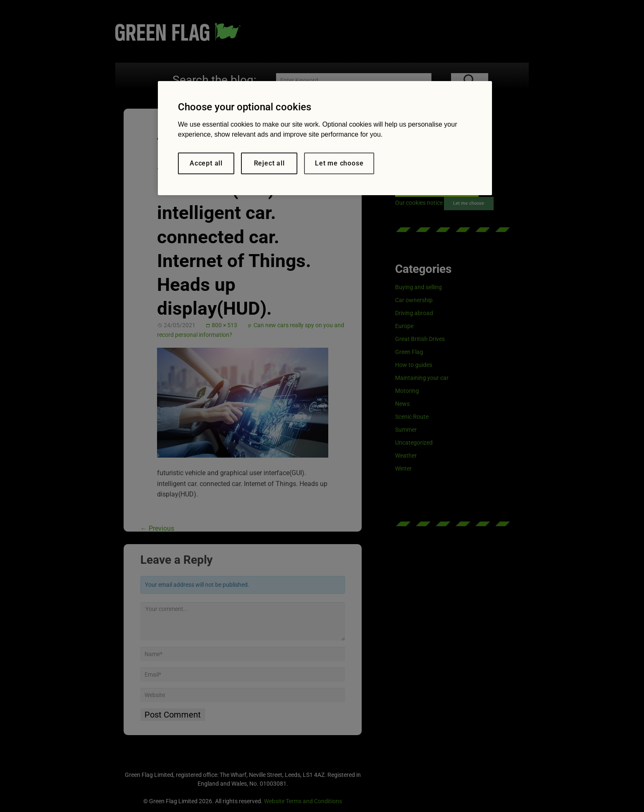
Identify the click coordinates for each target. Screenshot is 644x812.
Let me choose (339, 163)
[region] (325, 138)
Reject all (269, 163)
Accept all (206, 163)
